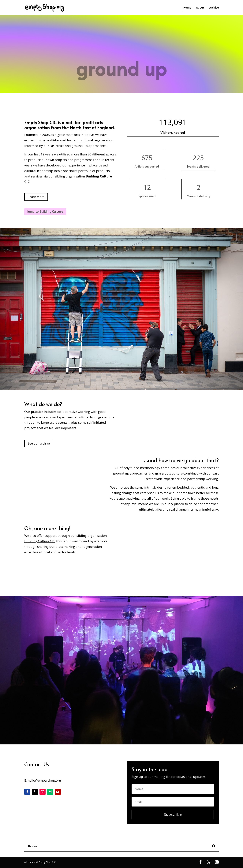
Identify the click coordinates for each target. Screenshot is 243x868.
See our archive (39, 443)
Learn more (36, 197)
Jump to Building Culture (45, 216)
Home (187, 8)
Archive (214, 8)
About (200, 8)
